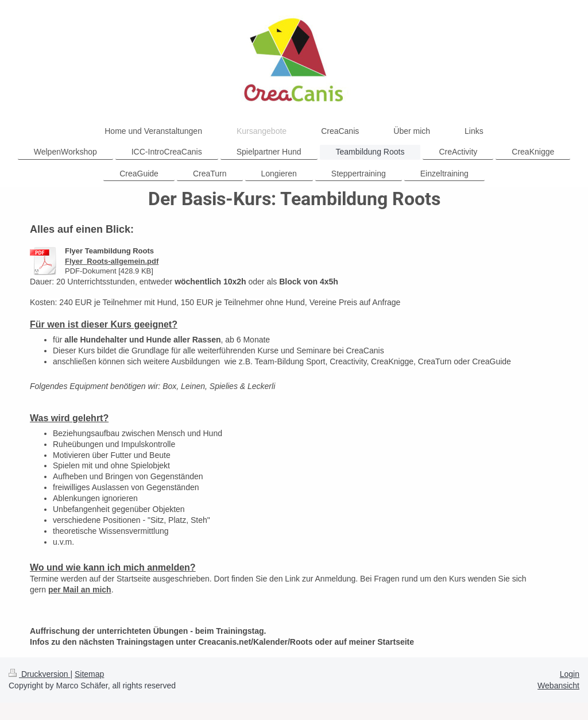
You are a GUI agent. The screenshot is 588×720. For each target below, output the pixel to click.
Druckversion (39, 674)
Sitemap (89, 674)
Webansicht (558, 686)
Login (570, 674)
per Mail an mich (80, 590)
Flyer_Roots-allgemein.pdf (112, 261)
